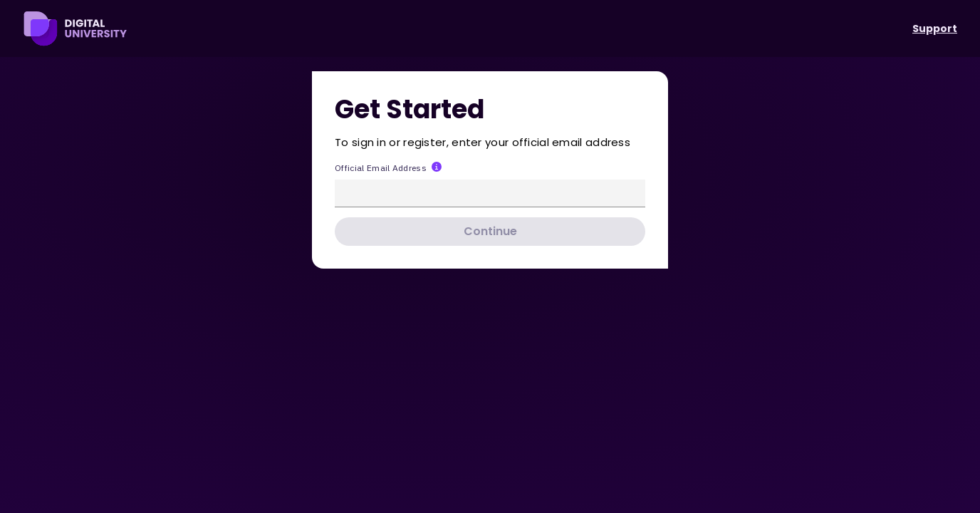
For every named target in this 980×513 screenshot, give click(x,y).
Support (935, 28)
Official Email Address (381, 168)
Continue (490, 231)
